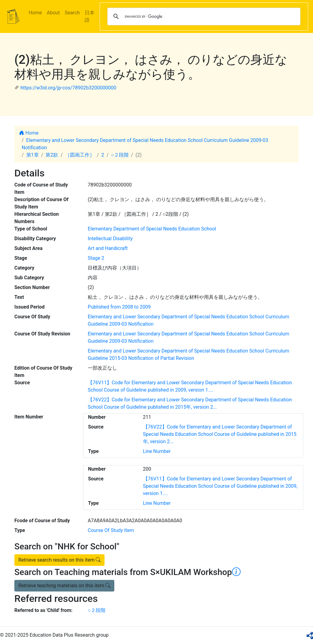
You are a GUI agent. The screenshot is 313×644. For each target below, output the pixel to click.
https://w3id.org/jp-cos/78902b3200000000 (68, 88)
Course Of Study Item (111, 530)
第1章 (33, 155)
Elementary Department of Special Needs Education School (152, 229)
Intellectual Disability (110, 239)
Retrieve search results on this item (59, 560)
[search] (203, 16)
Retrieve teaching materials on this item (64, 586)
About (53, 13)
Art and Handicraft (108, 248)
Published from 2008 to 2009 (119, 307)
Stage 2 (96, 258)
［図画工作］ (80, 155)
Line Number (157, 451)
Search (72, 13)
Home (35, 13)
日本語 (90, 16)
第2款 (52, 155)
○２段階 (120, 155)
